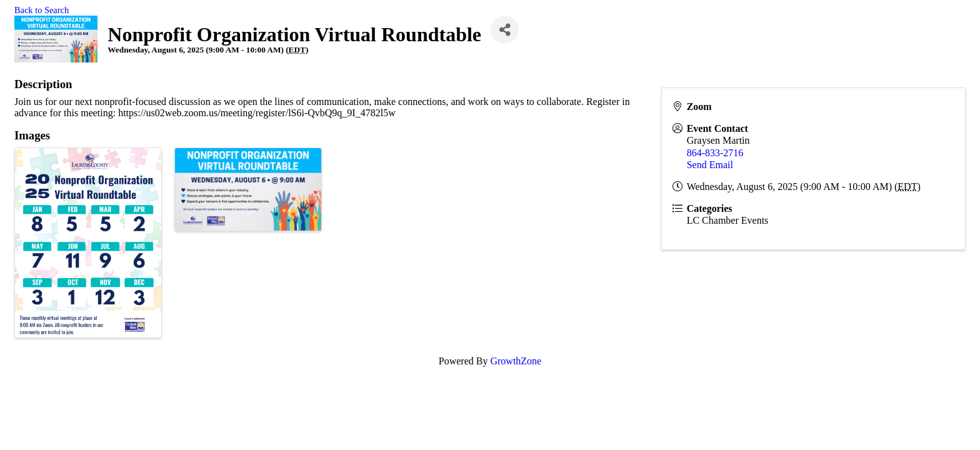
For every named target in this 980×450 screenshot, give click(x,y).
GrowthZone (516, 361)
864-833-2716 (715, 153)
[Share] (505, 30)
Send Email (710, 165)
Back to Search (42, 10)
